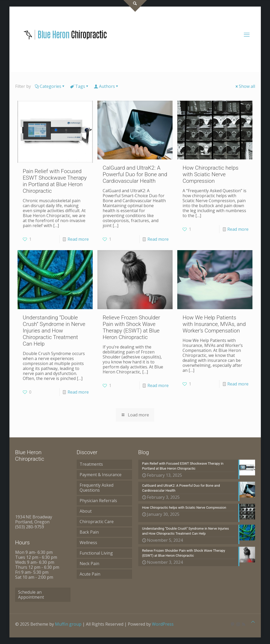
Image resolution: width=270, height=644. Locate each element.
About (86, 511)
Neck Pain (89, 563)
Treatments (91, 464)
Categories (50, 86)
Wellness (88, 543)
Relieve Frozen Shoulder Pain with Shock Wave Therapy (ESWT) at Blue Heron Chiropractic (131, 327)
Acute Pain (90, 574)
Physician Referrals (98, 501)
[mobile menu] (247, 34)
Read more (78, 239)
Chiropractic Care (97, 522)
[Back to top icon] (253, 622)
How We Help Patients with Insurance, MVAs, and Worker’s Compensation (214, 324)
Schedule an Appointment (31, 595)
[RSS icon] (244, 624)
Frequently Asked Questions (97, 488)
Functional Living (96, 553)
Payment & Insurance (101, 475)
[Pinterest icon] (233, 624)
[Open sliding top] (135, 6)
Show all (245, 86)
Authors (107, 86)
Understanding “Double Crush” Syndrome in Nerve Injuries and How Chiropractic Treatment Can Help (54, 331)
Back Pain (89, 532)
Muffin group (68, 624)
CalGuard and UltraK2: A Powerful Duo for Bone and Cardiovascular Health (135, 174)
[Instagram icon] (238, 624)
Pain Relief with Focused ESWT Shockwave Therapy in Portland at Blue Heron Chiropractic (55, 181)
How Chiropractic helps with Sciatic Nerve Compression (210, 174)
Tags (80, 86)
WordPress (163, 624)
